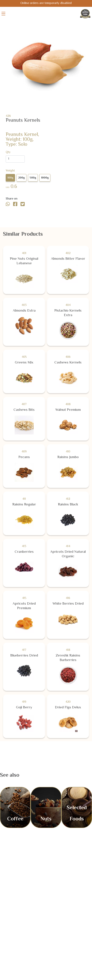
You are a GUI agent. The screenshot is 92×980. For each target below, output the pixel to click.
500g (33, 178)
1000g (45, 178)
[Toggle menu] (3, 14)
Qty (8, 152)
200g (21, 178)
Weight (10, 171)
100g (10, 178)
